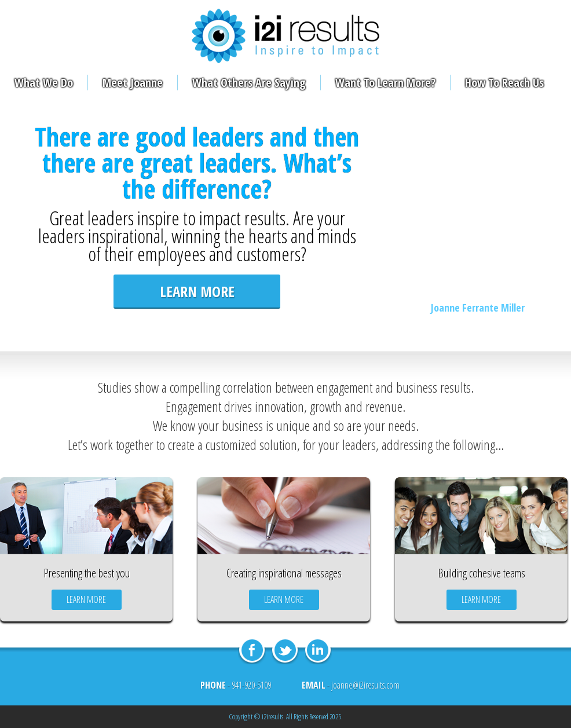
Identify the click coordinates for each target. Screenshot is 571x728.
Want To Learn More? (385, 83)
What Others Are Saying (249, 83)
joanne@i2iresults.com (365, 685)
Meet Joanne (133, 83)
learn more (197, 291)
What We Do (44, 83)
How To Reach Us (504, 83)
